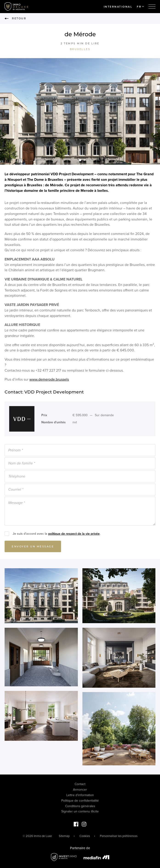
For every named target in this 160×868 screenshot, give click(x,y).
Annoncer (80, 790)
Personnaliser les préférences (119, 836)
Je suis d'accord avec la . (56, 535)
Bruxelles (80, 49)
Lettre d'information (80, 795)
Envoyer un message (33, 548)
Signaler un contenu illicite (80, 811)
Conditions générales (80, 806)
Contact (80, 784)
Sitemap (64, 836)
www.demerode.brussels (49, 381)
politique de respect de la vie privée (74, 535)
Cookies (85, 836)
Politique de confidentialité (80, 801)
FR (140, 7)
